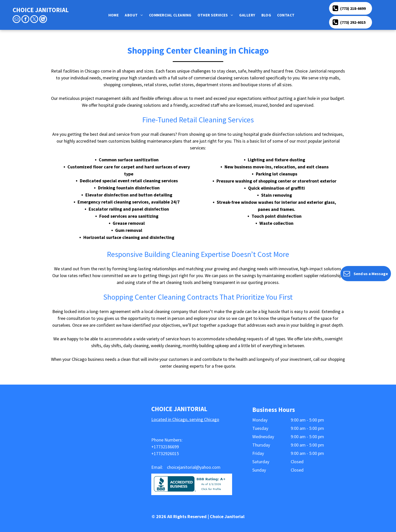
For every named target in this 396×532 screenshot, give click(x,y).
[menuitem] (115, 15)
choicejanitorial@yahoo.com (194, 467)
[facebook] (25, 20)
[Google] (43, 20)
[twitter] (34, 20)
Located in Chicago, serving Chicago (185, 419)
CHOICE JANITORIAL (41, 10)
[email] (17, 20)
